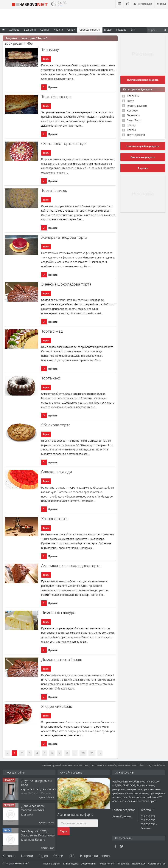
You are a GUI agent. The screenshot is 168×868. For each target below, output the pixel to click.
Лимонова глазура (58, 613)
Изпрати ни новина (95, 856)
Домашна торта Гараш (62, 659)
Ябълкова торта (56, 425)
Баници (132, 125)
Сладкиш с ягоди (57, 472)
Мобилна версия (52, 864)
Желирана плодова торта (64, 237)
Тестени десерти (137, 106)
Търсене (143, 168)
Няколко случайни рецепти (143, 146)
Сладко (131, 130)
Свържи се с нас (157, 864)
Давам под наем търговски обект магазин (33, 810)
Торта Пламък (54, 190)
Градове (121, 30)
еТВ (72, 856)
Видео (43, 856)
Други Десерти (136, 135)
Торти (46, 59)
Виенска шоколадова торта (66, 284)
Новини (58, 30)
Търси (64, 831)
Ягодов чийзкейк (57, 706)
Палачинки (134, 115)
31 (92, 753)
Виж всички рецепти (143, 157)
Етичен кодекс (71, 864)
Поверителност (107, 864)
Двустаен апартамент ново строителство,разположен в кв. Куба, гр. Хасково (40, 787)
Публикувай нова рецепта (143, 80)
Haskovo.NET (22, 864)
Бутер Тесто (134, 120)
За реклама (123, 864)
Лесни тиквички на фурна (75, 814)
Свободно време (90, 30)
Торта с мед (52, 331)
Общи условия (88, 864)
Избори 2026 (139, 864)
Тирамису (50, 50)
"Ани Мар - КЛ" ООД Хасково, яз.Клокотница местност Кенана (38, 835)
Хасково (9, 856)
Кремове (132, 110)
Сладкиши (133, 96)
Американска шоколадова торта (71, 566)
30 (83, 753)
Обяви (58, 856)
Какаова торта (54, 519)
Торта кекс (51, 378)
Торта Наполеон (56, 97)
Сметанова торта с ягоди (64, 144)
